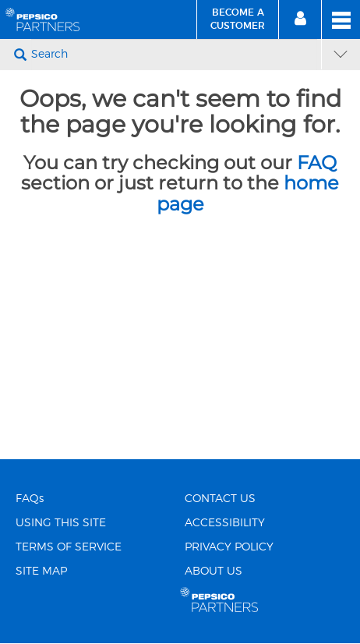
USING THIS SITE (61, 523)
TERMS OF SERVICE (69, 547)
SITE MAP (41, 571)
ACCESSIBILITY (225, 523)
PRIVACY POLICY (229, 547)
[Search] (174, 55)
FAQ (317, 163)
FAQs (30, 499)
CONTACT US (220, 499)
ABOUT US (214, 571)
